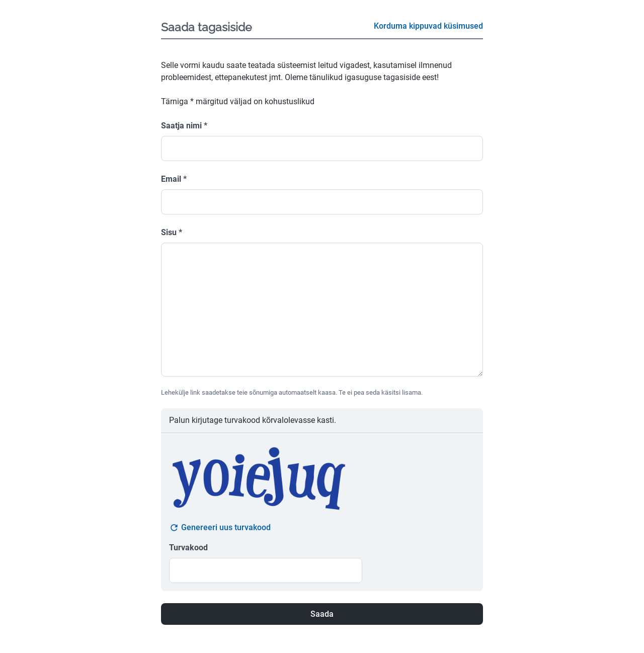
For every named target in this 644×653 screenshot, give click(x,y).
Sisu (172, 232)
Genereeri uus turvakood (220, 528)
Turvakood (188, 548)
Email (174, 179)
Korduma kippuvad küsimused (428, 26)
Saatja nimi (184, 126)
